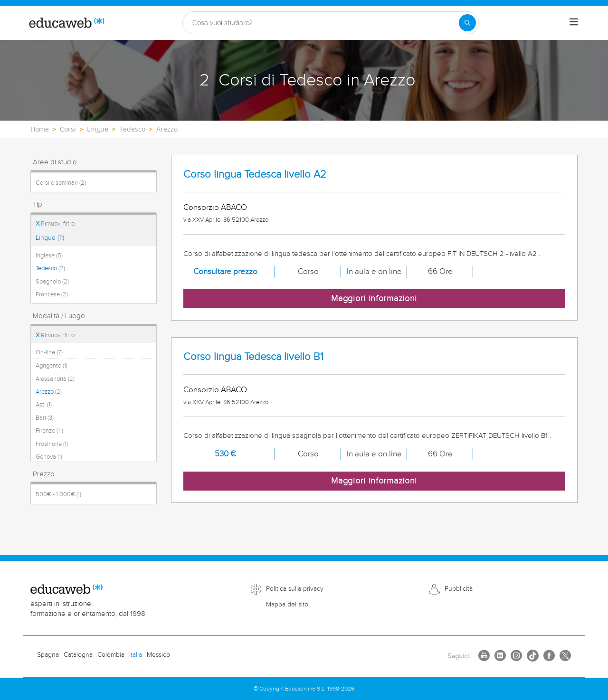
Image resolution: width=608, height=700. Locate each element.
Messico (158, 655)
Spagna (48, 655)
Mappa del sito (287, 605)
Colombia (111, 655)
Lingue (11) (50, 238)
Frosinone (52, 444)
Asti (44, 405)
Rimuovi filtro (55, 224)
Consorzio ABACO (215, 208)
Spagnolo (52, 282)
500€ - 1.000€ (58, 494)
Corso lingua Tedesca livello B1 (253, 357)
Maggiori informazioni (374, 298)
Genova (49, 457)
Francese (52, 294)
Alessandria (55, 379)
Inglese (49, 255)
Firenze (49, 431)
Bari (45, 418)
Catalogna (78, 655)
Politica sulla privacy (295, 589)
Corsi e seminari (61, 183)
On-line (49, 352)
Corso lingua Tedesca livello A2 (255, 175)
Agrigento (52, 366)
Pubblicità (459, 589)
